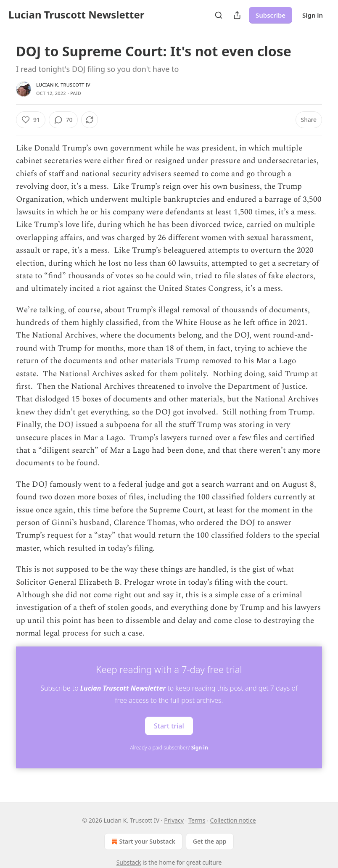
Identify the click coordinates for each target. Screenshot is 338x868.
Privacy (174, 820)
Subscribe (271, 15)
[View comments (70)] (63, 120)
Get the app (210, 841)
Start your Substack (142, 842)
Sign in (313, 15)
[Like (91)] (31, 120)
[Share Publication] (237, 15)
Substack (129, 862)
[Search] (219, 15)
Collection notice (233, 820)
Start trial (169, 726)
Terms (197, 820)
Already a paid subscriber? (169, 748)
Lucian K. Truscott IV (63, 85)
